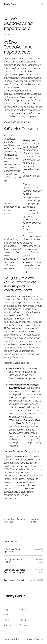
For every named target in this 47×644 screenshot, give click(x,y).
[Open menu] (42, 4)
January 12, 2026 (37, 580)
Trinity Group (10, 4)
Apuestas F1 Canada (14, 580)
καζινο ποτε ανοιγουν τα (16, 122)
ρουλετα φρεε (35, 520)
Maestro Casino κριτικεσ (16, 363)
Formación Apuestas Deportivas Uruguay (15, 571)
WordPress (39, 639)
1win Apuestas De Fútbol (13, 561)
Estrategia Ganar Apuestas (13, 550)
